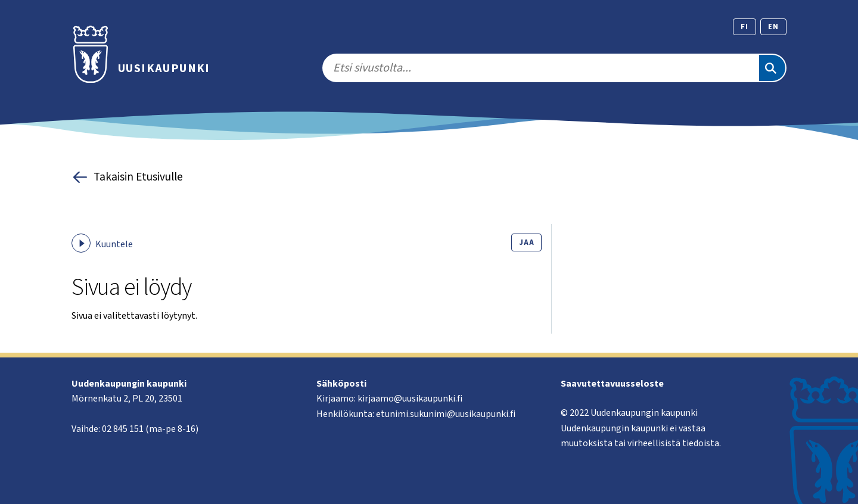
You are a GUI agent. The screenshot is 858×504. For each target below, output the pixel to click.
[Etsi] (772, 68)
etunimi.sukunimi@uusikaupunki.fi (446, 414)
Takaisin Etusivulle (127, 177)
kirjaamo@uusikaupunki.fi (410, 399)
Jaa (526, 242)
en (773, 27)
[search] (540, 68)
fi (744, 27)
